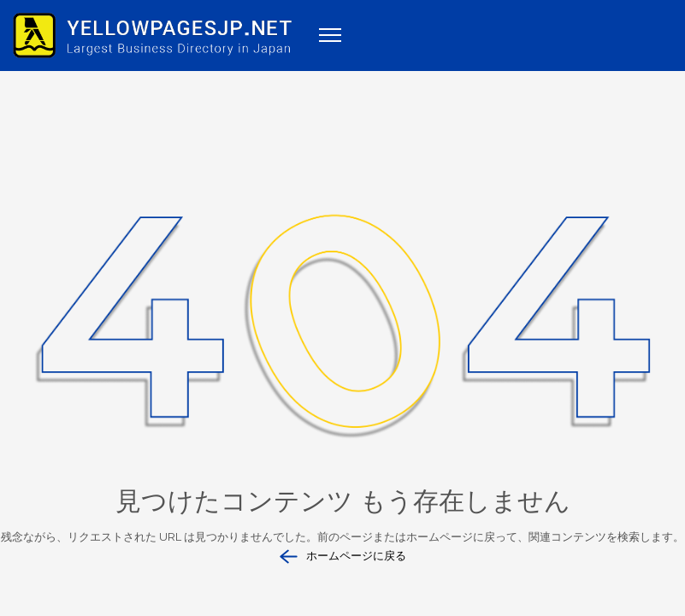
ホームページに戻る (343, 557)
